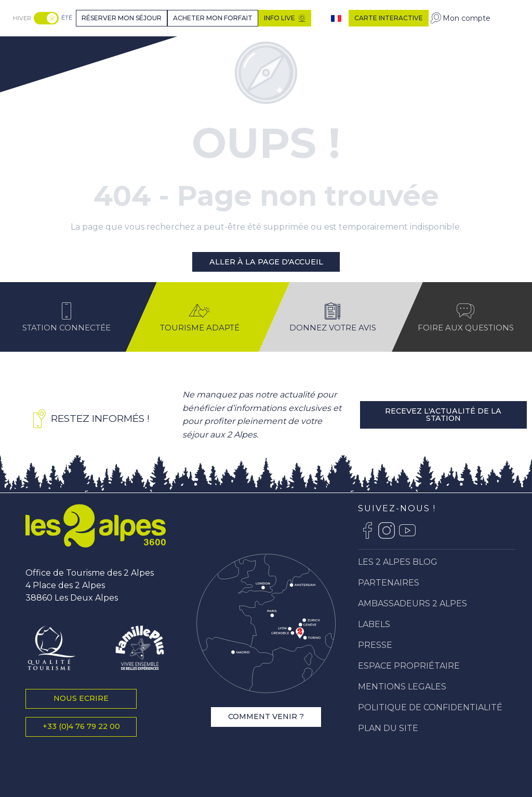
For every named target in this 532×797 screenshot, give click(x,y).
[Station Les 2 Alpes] (50, 49)
